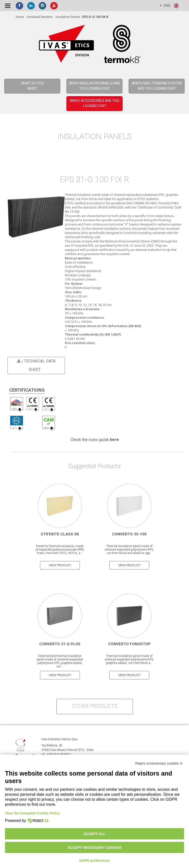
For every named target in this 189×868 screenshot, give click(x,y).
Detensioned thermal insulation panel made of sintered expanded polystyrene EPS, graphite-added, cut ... (60, 661)
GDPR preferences (95, 861)
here (114, 439)
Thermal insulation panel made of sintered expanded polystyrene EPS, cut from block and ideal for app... (129, 549)
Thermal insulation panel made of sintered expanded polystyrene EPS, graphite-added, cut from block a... (129, 659)
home (20, 17)
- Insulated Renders (39, 17)
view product (60, 565)
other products (95, 706)
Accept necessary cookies (94, 848)
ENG (170, 6)
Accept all (94, 834)
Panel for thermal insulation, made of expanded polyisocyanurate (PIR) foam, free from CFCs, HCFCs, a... (60, 549)
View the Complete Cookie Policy (32, 813)
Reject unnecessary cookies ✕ (159, 763)
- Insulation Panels (67, 17)
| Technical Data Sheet (35, 365)
